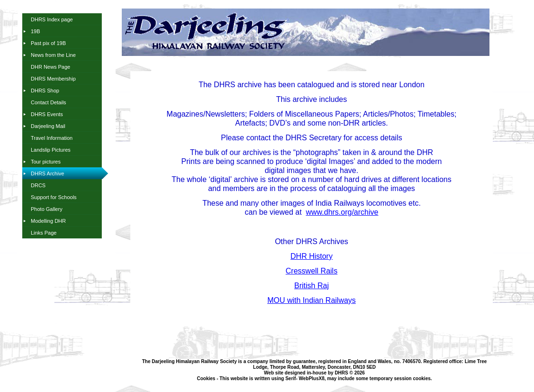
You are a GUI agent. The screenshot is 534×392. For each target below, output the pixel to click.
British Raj (312, 286)
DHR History (312, 256)
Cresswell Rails (312, 271)
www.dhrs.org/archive (342, 212)
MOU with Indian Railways (312, 300)
